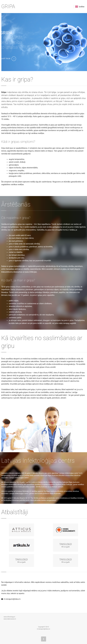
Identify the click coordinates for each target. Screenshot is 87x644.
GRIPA (8, 6)
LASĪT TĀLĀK (9, 60)
